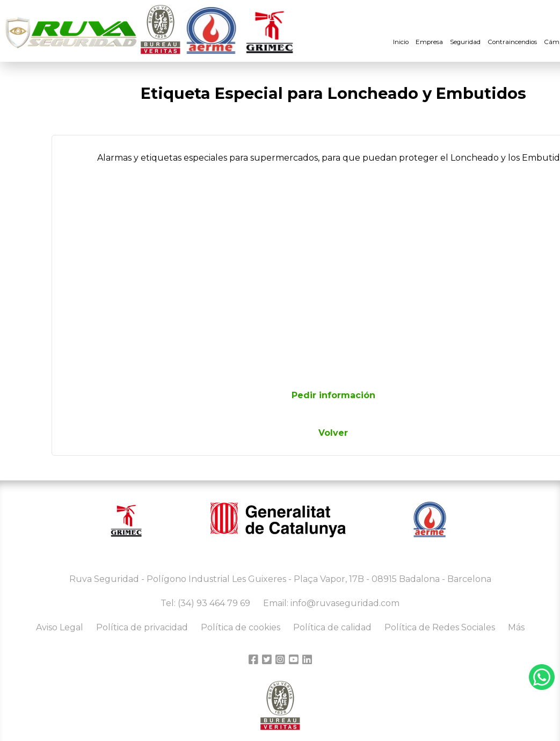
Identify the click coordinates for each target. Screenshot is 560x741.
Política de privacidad (142, 627)
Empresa (429, 42)
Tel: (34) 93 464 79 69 (205, 603)
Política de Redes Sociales (440, 627)
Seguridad (465, 42)
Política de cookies (241, 627)
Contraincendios (512, 42)
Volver (333, 433)
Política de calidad (332, 627)
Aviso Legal (60, 627)
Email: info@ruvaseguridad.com (331, 603)
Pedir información (333, 395)
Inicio (401, 42)
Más (516, 627)
